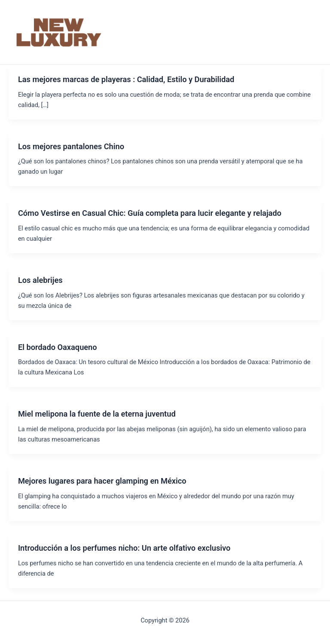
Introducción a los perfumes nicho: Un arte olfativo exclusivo (124, 548)
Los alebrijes (40, 280)
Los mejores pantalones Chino (71, 146)
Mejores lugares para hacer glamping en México (102, 481)
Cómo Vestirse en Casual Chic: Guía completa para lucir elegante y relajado (150, 213)
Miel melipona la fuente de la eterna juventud (97, 414)
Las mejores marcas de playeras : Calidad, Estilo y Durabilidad (126, 79)
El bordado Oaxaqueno (58, 347)
